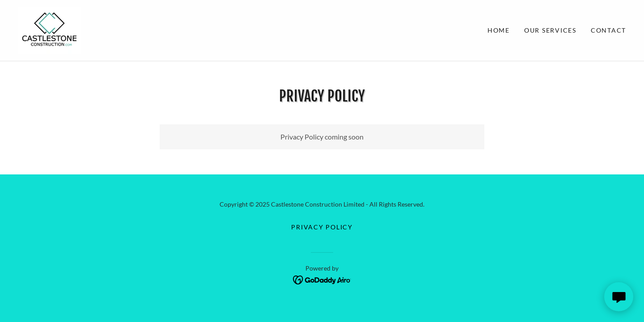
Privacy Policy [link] (322, 227)
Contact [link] (608, 30)
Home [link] (499, 30)
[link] (49, 29)
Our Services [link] (550, 30)
